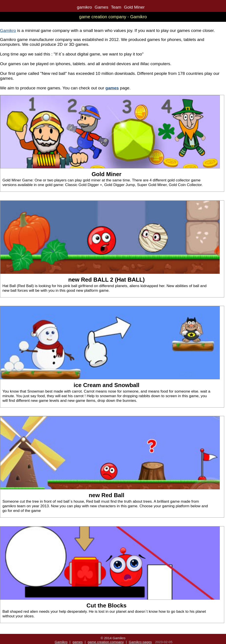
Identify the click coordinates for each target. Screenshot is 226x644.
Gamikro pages (140, 642)
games (77, 642)
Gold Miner (134, 7)
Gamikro (8, 30)
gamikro (85, 7)
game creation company (106, 642)
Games (102, 7)
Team (116, 7)
